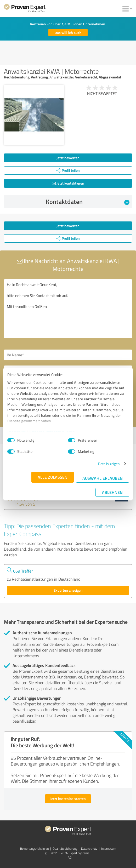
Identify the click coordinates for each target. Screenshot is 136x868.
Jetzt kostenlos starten (68, 799)
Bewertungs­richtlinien (34, 849)
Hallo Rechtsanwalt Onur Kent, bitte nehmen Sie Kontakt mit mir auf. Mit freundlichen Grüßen (68, 309)
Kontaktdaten (88, 202)
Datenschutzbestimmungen (52, 432)
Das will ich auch (68, 33)
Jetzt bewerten (68, 158)
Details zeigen (109, 464)
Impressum (17, 432)
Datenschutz (89, 849)
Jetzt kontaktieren (68, 183)
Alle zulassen (53, 477)
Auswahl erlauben (103, 478)
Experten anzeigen (68, 590)
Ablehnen (112, 492)
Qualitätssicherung (65, 849)
